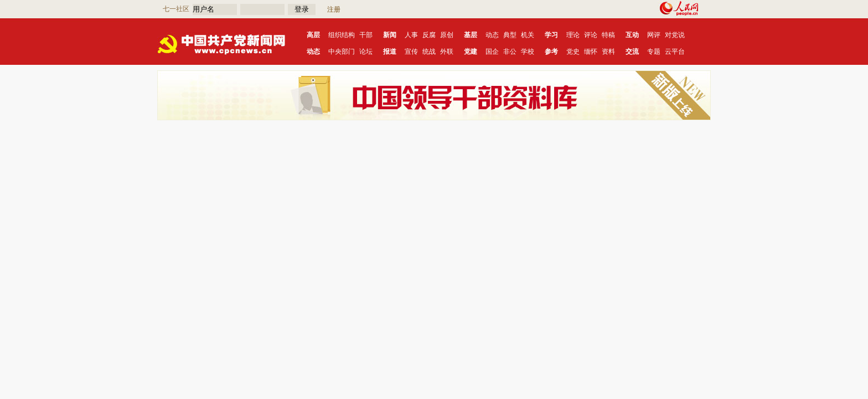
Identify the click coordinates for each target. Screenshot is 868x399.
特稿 (608, 35)
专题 (654, 52)
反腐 (429, 35)
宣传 (411, 52)
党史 (573, 52)
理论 (573, 35)
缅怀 (591, 52)
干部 (366, 35)
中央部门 (342, 52)
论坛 (366, 52)
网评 (654, 35)
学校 (528, 52)
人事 (411, 35)
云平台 (675, 52)
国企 (492, 52)
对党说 (675, 35)
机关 (528, 35)
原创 (447, 35)
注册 (334, 9)
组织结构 (342, 35)
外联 (447, 52)
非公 (510, 52)
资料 (608, 52)
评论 (591, 35)
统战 (429, 52)
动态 (492, 35)
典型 (510, 35)
